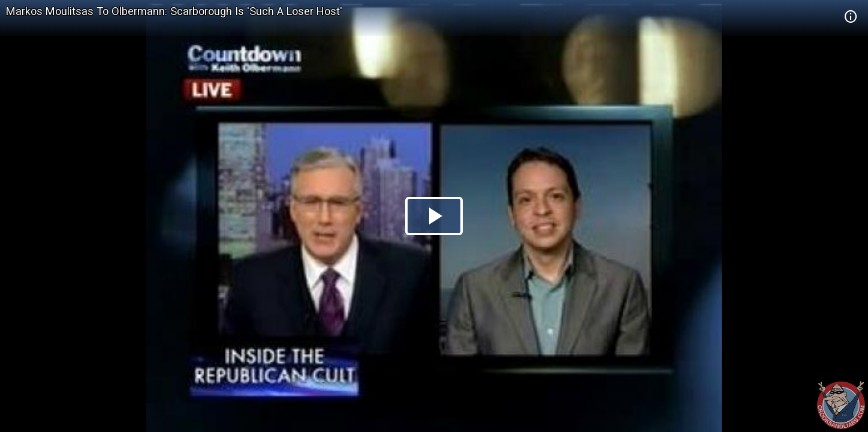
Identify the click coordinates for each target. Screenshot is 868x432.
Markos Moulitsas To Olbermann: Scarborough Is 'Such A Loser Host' (174, 11)
